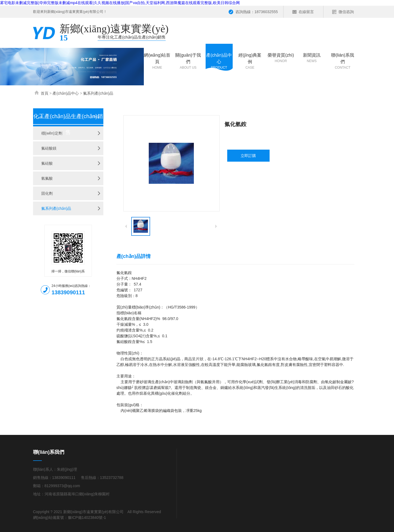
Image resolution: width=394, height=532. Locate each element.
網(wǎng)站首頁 (157, 61)
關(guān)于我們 (188, 61)
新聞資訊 (312, 58)
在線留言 (306, 12)
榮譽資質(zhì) (281, 58)
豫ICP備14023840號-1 (87, 518)
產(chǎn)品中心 (219, 61)
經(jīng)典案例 (250, 61)
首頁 (45, 93)
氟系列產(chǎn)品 (98, 93)
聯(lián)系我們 (343, 61)
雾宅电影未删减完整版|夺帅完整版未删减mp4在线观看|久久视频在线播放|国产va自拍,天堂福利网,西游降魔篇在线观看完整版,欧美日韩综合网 (120, 3)
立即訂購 (248, 156)
